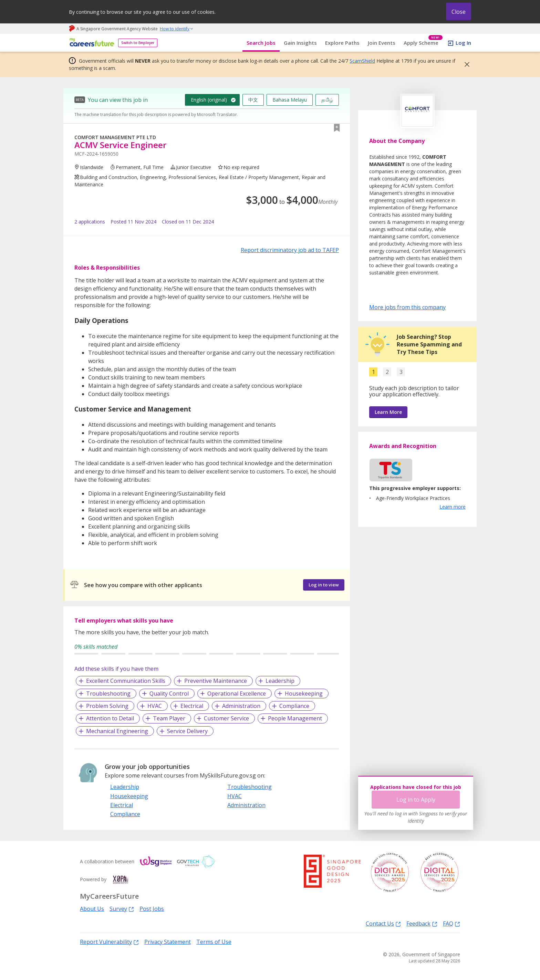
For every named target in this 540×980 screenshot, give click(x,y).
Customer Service (226, 718)
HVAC (155, 706)
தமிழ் (327, 100)
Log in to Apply (416, 800)
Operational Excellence (237, 694)
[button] (465, 64)
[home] (91, 43)
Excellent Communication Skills (126, 681)
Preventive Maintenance (216, 681)
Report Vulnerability (109, 942)
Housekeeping (304, 694)
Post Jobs (152, 909)
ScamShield (362, 61)
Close (459, 12)
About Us (92, 909)
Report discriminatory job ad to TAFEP (290, 250)
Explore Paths (342, 43)
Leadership (280, 681)
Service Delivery (187, 731)
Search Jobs (261, 43)
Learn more (453, 507)
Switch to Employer (138, 43)
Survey (122, 909)
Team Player (169, 718)
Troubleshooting (108, 694)
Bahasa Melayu (290, 100)
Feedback (422, 923)
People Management (295, 718)
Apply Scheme (423, 43)
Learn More (388, 412)
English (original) (209, 100)
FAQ (451, 923)
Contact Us (383, 923)
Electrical (192, 706)
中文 (253, 100)
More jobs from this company (407, 307)
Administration (241, 706)
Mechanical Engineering (117, 731)
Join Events (382, 43)
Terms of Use (214, 942)
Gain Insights (300, 43)
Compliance (294, 706)
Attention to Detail (110, 718)
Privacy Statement (168, 942)
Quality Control (169, 694)
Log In (463, 43)
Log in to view (324, 585)
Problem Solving (107, 706)
